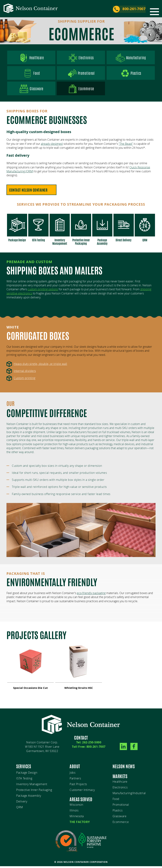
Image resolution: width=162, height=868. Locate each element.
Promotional (81, 74)
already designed (52, 146)
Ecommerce (121, 824)
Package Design (27, 774)
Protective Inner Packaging (34, 791)
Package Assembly (29, 797)
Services (24, 768)
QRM (20, 809)
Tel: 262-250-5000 (89, 744)
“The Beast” (126, 146)
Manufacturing (131, 58)
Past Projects (78, 786)
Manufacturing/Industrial (129, 795)
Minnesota (77, 818)
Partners (75, 780)
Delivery (22, 803)
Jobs (72, 774)
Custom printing (25, 380)
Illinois (74, 812)
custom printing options (43, 291)
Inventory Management (32, 786)
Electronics (81, 58)
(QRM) (29, 173)
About (75, 768)
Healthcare (31, 58)
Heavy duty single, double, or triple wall (40, 366)
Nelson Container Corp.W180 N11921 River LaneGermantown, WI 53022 (42, 748)
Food (31, 74)
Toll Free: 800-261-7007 (89, 748)
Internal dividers (25, 373)
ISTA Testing (24, 780)
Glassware (31, 91)
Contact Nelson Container (29, 192)
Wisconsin (76, 806)
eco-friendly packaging (91, 595)
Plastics (131, 74)
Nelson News (124, 768)
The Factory (80, 824)
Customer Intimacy (82, 791)
